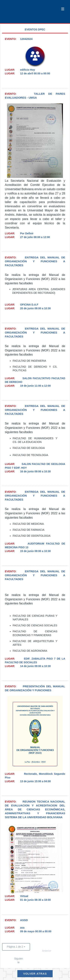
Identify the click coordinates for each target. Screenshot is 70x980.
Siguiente (19, 960)
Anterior (47, 951)
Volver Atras (35, 974)
